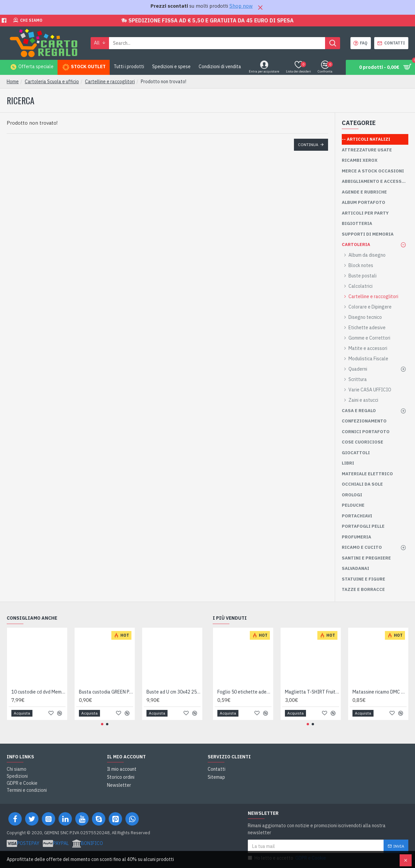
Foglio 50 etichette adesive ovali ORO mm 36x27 (244, 692)
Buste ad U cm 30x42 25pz (174, 692)
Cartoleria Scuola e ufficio (52, 82)
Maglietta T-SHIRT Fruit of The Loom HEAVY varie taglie (312, 692)
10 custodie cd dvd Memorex (38, 692)
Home (13, 82)
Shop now (241, 6)
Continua (308, 145)
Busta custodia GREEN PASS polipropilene (106, 692)
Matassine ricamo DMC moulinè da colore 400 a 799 (380, 692)
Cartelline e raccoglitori (110, 82)
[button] (102, 724)
